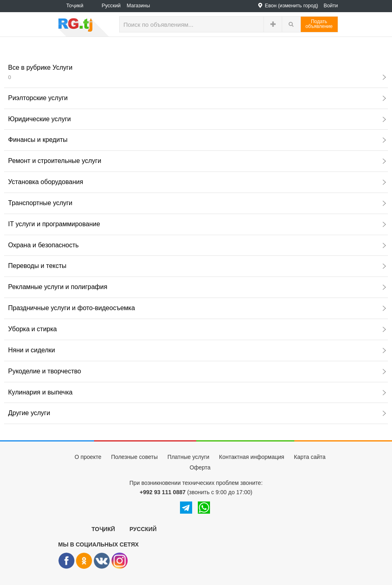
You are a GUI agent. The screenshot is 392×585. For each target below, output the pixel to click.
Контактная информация (252, 457)
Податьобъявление (319, 24)
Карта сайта (310, 457)
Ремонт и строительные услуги (197, 161)
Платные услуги (189, 457)
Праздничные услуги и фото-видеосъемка (197, 308)
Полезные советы (134, 457)
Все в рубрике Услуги (197, 72)
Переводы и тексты (197, 266)
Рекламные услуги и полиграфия (197, 287)
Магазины (139, 6)
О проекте (88, 457)
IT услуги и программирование (197, 224)
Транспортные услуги (197, 203)
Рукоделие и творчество (197, 371)
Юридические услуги (197, 119)
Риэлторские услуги (197, 98)
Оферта (200, 467)
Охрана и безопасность (197, 245)
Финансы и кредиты (197, 140)
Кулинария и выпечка (197, 392)
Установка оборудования (197, 182)
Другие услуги (197, 413)
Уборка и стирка (197, 329)
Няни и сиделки (197, 350)
